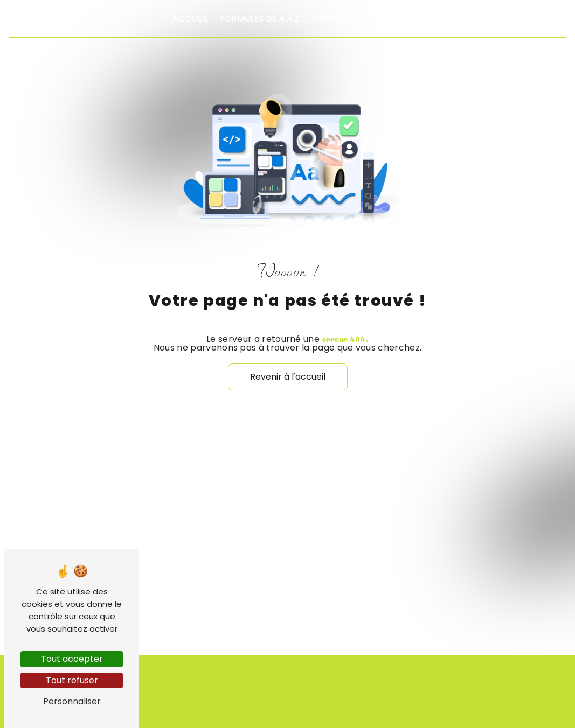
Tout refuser (72, 680)
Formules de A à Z (260, 19)
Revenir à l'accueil (288, 377)
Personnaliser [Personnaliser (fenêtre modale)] (72, 701)
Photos (329, 19)
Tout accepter (72, 659)
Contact (381, 19)
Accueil (190, 19)
